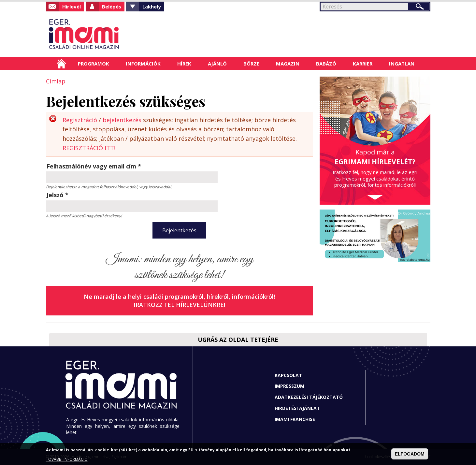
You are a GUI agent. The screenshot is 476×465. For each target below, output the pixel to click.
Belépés (112, 7)
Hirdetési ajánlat (297, 408)
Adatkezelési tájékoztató (309, 397)
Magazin (288, 64)
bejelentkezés (122, 120)
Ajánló (217, 64)
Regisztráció (80, 120)
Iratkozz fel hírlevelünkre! (179, 305)
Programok (94, 64)
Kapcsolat (288, 375)
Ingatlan (402, 64)
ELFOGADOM (410, 454)
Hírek (184, 64)
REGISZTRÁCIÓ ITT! (89, 148)
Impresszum (289, 386)
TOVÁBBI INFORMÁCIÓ (67, 459)
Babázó (326, 64)
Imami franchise (295, 419)
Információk (143, 64)
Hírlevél (72, 7)
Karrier (363, 64)
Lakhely (152, 7)
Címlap (61, 64)
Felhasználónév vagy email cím (94, 166)
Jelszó (58, 195)
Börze (251, 64)
